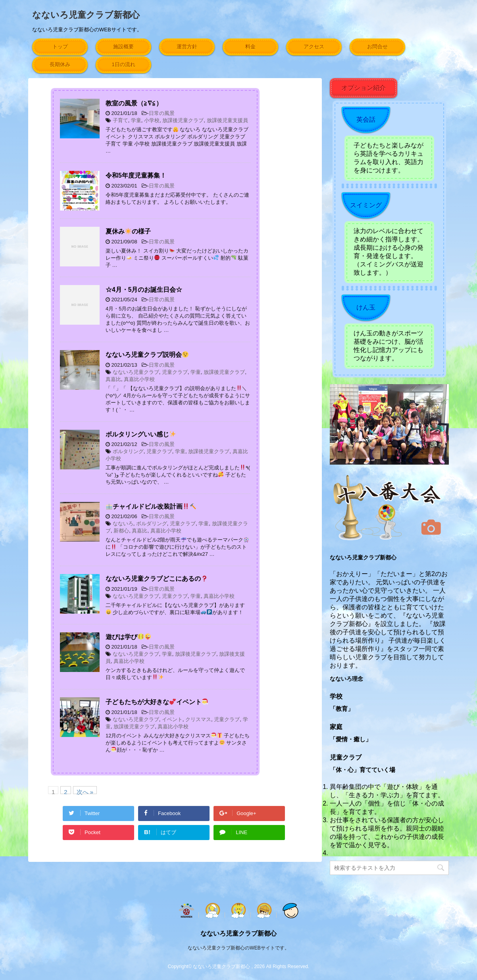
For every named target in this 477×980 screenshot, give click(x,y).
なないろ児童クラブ (136, 372)
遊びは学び (128, 637)
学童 (136, 120)
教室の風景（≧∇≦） (134, 103)
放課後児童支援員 (227, 120)
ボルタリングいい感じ (141, 434)
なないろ (123, 523)
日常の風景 (162, 113)
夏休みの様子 (128, 231)
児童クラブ (175, 372)
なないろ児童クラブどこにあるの (157, 579)
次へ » (85, 791)
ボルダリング (152, 523)
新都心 (121, 531)
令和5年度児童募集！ (136, 175)
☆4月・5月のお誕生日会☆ (144, 290)
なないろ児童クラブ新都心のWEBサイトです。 (238, 948)
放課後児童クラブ (183, 120)
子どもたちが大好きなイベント (157, 702)
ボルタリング (128, 451)
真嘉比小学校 (139, 379)
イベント (172, 719)
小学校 (152, 120)
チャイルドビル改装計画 (151, 506)
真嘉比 (113, 379)
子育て (120, 120)
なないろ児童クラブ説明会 (147, 355)
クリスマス (198, 719)
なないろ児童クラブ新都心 (86, 15)
